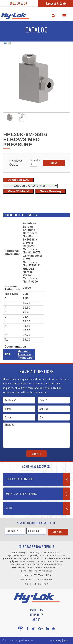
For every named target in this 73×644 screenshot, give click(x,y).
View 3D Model (18, 191)
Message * (36, 435)
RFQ (54, 163)
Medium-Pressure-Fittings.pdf (26, 354)
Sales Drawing (51, 191)
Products (37, 610)
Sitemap (67, 640)
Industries (37, 615)
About (37, 620)
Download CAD (18, 180)
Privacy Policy (56, 640)
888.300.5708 (18, 3)
